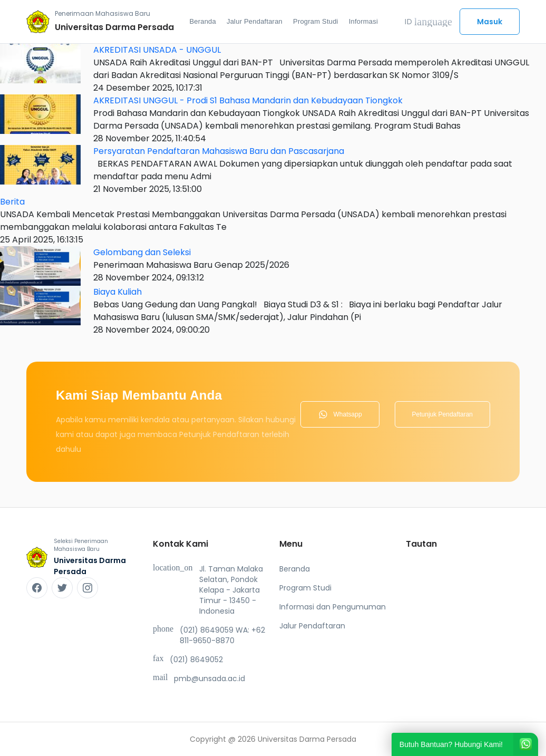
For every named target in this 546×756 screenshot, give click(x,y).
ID (428, 22)
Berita (12, 202)
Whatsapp (340, 414)
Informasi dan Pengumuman (333, 607)
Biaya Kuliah (118, 292)
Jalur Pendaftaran (255, 21)
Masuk (490, 22)
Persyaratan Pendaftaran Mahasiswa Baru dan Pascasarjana (219, 151)
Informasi (363, 21)
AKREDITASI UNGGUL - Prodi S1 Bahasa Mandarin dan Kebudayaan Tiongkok (248, 100)
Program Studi (316, 21)
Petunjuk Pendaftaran (442, 414)
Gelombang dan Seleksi (142, 252)
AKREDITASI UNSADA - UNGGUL (157, 50)
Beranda (203, 21)
